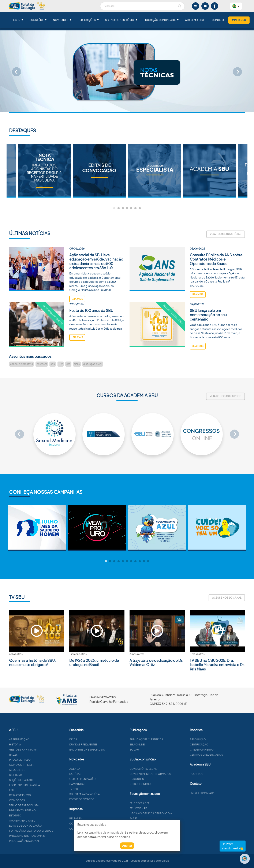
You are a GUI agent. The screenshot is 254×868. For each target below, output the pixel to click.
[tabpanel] (154, 171)
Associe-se (33, 770)
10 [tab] (144, 561)
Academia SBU (194, 20)
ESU (28, 790)
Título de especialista (40, 805)
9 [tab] (140, 561)
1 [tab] (114, 208)
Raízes (30, 755)
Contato (218, 20)
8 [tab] (135, 561)
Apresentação (36, 739)
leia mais (77, 315)
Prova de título (36, 760)
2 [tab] (119, 208)
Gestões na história (40, 750)
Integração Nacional (41, 841)
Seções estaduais (38, 780)
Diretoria (32, 775)
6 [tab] (135, 208)
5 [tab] (131, 208)
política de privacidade (108, 832)
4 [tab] (127, 208)
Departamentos (36, 795)
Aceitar (127, 846)
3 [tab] (123, 208)
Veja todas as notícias (226, 234)
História (31, 744)
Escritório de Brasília (41, 785)
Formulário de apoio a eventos (48, 831)
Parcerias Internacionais (43, 836)
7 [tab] (140, 208)
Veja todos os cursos (225, 396)
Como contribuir (38, 765)
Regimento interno (39, 810)
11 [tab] (148, 561)
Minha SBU (239, 20)
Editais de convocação (42, 826)
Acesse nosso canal (227, 598)
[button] (236, 6)
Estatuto (32, 815)
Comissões (33, 800)
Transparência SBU (39, 821)
